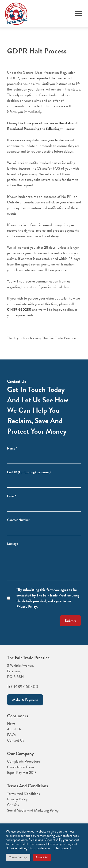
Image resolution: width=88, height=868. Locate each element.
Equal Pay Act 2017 (22, 773)
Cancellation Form (20, 767)
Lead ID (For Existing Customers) (29, 472)
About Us (14, 729)
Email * (12, 496)
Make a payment (25, 700)
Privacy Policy (17, 799)
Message (12, 544)
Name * (12, 448)
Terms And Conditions (23, 794)
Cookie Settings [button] (18, 857)
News (11, 724)
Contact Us (15, 740)
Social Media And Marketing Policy (33, 810)
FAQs (12, 735)
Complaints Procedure (23, 761)
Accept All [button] (42, 857)
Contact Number (18, 520)
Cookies (13, 805)
